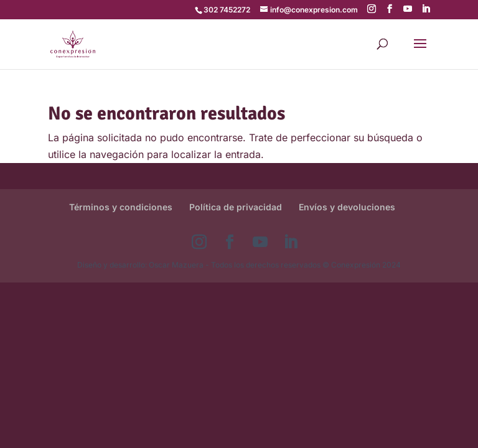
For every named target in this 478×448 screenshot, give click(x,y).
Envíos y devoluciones (347, 207)
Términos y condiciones (121, 207)
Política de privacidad (236, 207)
